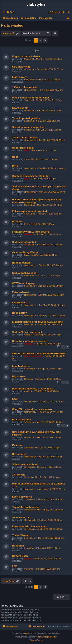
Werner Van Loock (33, 356)
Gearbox (17, 445)
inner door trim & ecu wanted (30, 526)
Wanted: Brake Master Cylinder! (31, 176)
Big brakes (19, 376)
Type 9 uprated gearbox (26, 118)
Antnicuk (28, 335)
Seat (15, 399)
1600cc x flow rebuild (25, 87)
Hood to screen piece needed (30, 341)
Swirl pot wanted (22, 497)
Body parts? (19, 313)
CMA (26, 159)
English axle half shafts (26, 56)
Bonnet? (17, 221)
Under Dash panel (23, 148)
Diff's (15, 166)
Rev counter (19, 454)
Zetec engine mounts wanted (29, 211)
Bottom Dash (20, 556)
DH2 (26, 224)
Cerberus (28, 379)
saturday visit (20, 303)
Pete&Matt (29, 276)
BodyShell (18, 546)
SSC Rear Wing (21, 67)
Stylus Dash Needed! (25, 273)
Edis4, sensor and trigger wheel (31, 98)
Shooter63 (29, 59)
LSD (15, 566)
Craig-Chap (29, 205)
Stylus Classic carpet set (27, 332)
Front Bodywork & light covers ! (31, 232)
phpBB (26, 633)
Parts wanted (12, 25)
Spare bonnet (20, 108)
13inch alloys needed (25, 137)
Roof (15, 157)
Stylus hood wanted (24, 242)
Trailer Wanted (21, 535)
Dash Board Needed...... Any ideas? (33, 389)
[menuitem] (10, 12)
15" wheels (19, 475)
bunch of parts (21, 366)
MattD (27, 150)
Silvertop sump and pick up (29, 127)
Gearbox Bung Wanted (26, 252)
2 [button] (40, 40)
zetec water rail (21, 517)
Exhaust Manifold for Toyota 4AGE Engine (37, 322)
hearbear (28, 234)
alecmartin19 (30, 401)
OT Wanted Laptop (23, 283)
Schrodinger (30, 286)
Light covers (20, 77)
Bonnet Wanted (21, 263)
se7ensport (29, 69)
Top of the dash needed (26, 507)
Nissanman (29, 510)
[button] (45, 40)
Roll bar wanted (22, 420)
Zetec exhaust (21, 292)
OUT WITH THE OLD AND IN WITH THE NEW (39, 353)
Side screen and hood (25, 464)
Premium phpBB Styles (47, 637)
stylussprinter (30, 90)
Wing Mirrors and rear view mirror (32, 409)
